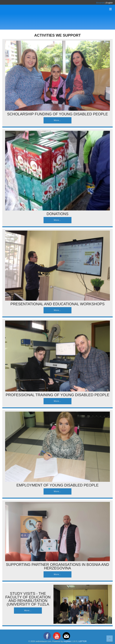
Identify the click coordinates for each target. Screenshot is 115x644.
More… (57, 120)
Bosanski (100, 3)
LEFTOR (83, 641)
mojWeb (67, 641)
